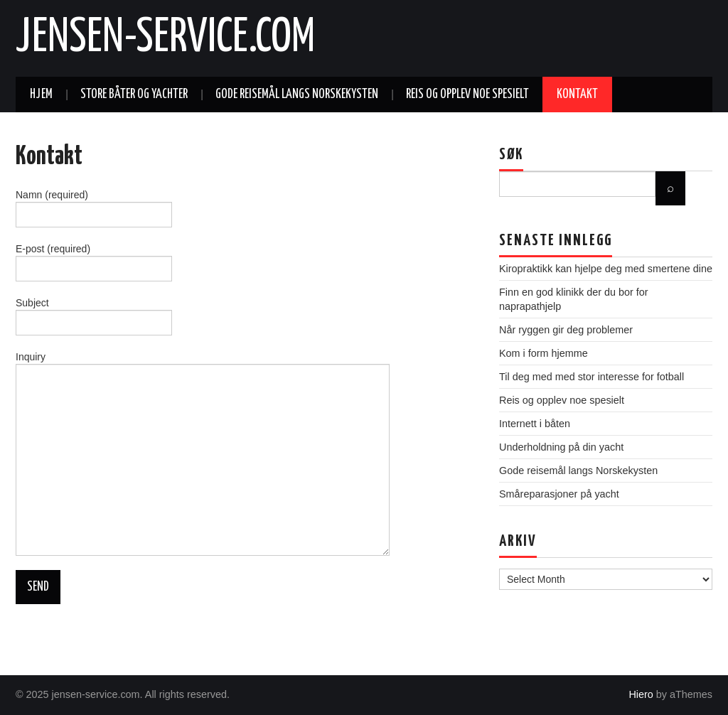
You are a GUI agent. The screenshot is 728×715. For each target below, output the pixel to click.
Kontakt (577, 95)
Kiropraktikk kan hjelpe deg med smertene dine (606, 269)
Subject (94, 314)
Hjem (41, 95)
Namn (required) (94, 206)
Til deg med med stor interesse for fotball (591, 377)
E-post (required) (94, 260)
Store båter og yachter (134, 95)
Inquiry (203, 410)
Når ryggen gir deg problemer (566, 330)
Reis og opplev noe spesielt (467, 95)
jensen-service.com (165, 38)
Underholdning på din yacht (561, 447)
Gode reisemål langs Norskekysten (297, 95)
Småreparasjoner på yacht (559, 494)
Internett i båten (535, 424)
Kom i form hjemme (544, 353)
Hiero (641, 694)
